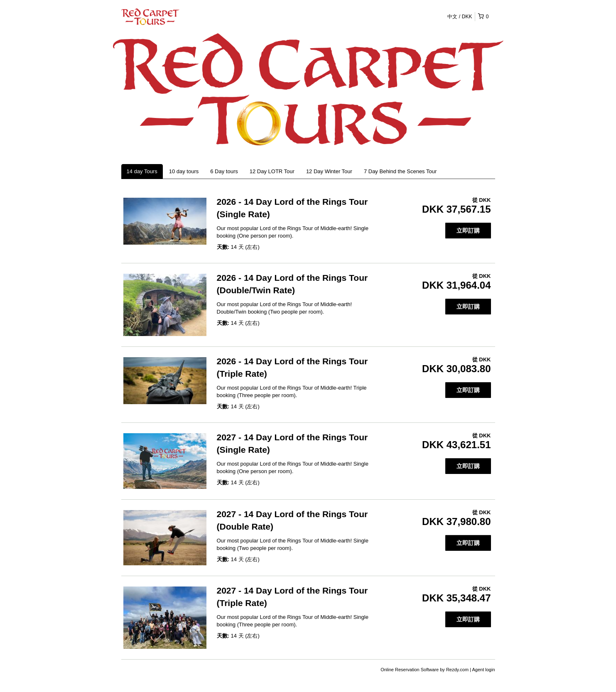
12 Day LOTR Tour (272, 171)
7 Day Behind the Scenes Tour (400, 171)
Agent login (483, 670)
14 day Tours (142, 171)
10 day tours (184, 171)
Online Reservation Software (410, 670)
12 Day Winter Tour (329, 171)
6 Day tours (224, 171)
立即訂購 (468, 231)
